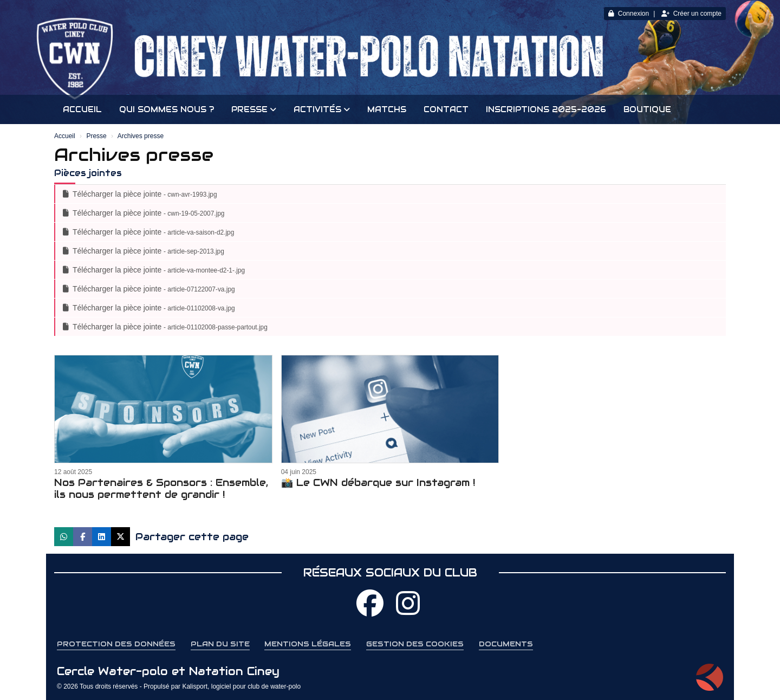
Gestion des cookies (415, 644)
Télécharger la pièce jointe (140, 194)
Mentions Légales (308, 644)
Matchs (387, 109)
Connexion (629, 14)
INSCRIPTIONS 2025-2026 (546, 109)
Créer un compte (691, 14)
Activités (322, 109)
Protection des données (116, 644)
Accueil (82, 109)
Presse (254, 109)
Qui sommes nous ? (167, 109)
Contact (446, 109)
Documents (506, 644)
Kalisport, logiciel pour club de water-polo (241, 686)
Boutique (647, 109)
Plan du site (220, 644)
